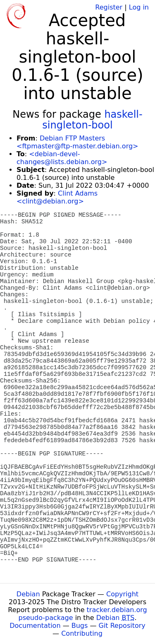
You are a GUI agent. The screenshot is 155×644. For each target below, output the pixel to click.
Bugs (80, 626)
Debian (28, 594)
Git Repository (122, 626)
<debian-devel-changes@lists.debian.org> (62, 158)
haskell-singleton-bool (92, 120)
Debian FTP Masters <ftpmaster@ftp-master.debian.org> (77, 142)
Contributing (82, 633)
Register (109, 7)
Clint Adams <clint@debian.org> (57, 197)
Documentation (35, 626)
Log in (139, 7)
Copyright (122, 594)
